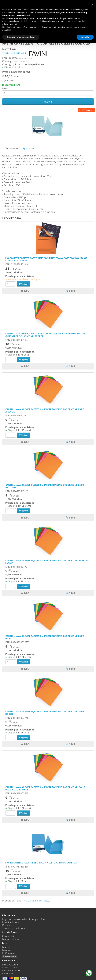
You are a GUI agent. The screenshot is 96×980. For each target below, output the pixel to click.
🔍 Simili (71, 893)
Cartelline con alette (39, 901)
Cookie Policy (11, 956)
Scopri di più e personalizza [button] (21, 37)
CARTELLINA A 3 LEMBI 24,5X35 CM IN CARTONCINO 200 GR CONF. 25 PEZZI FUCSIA (47, 562)
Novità (6, 950)
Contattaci (8, 936)
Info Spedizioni (11, 922)
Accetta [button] (85, 37)
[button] (92, 5)
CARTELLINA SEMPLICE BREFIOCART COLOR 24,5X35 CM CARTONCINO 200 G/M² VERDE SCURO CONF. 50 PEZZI (46, 335)
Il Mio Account (10, 965)
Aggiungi (48, 102)
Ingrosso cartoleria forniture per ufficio (24, 919)
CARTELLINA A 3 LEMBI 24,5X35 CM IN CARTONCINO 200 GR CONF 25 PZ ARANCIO (45, 410)
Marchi (6, 947)
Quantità (6, 88)
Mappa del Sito (11, 939)
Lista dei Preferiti (12, 970)
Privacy (6, 925)
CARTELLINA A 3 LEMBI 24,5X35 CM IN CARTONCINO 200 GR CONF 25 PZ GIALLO (45, 637)
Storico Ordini (10, 968)
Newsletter (8, 973)
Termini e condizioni (14, 928)
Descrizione (11, 148)
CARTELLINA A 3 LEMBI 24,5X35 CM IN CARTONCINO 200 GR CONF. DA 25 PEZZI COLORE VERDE (45, 788)
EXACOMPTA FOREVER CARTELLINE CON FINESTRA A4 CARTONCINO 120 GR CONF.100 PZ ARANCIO (46, 259)
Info (25, 893)
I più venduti (9, 953)
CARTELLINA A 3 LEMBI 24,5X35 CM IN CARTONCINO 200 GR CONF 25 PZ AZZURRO (45, 486)
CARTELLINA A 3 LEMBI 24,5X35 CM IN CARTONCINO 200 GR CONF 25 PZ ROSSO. (45, 713)
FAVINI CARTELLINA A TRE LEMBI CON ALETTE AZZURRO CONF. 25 (41, 863)
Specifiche (28, 148)
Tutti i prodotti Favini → (25, 53)
